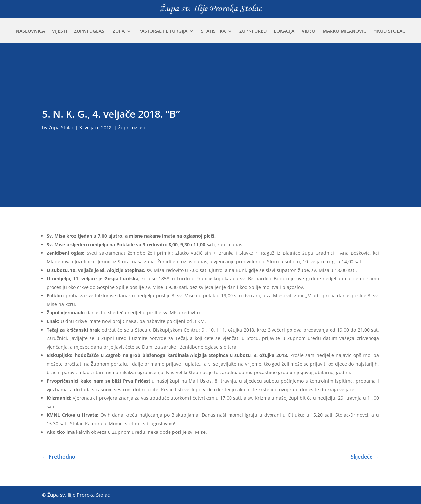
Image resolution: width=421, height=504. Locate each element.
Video (309, 31)
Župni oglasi (90, 31)
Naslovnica (30, 31)
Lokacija (284, 31)
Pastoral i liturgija (163, 31)
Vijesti (60, 31)
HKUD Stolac (389, 31)
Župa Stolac (61, 127)
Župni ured (253, 31)
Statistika (213, 31)
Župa (119, 31)
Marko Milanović (344, 31)
